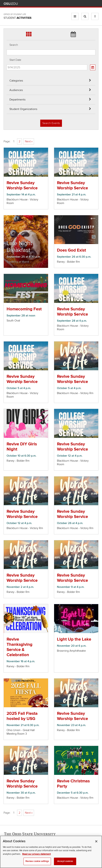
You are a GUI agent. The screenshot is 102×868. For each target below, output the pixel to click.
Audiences (16, 90)
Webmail (91, 4)
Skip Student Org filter (7, 15)
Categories (16, 81)
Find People (86, 4)
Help (70, 4)
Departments (17, 100)
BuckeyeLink (75, 4)
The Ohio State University (11, 4)
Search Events (51, 123)
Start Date (15, 60)
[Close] (96, 845)
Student (18, 18)
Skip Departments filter (7, 6)
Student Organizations (23, 109)
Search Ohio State (96, 4)
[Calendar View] (93, 67)
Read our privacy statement (36, 858)
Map (81, 4)
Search (14, 45)
